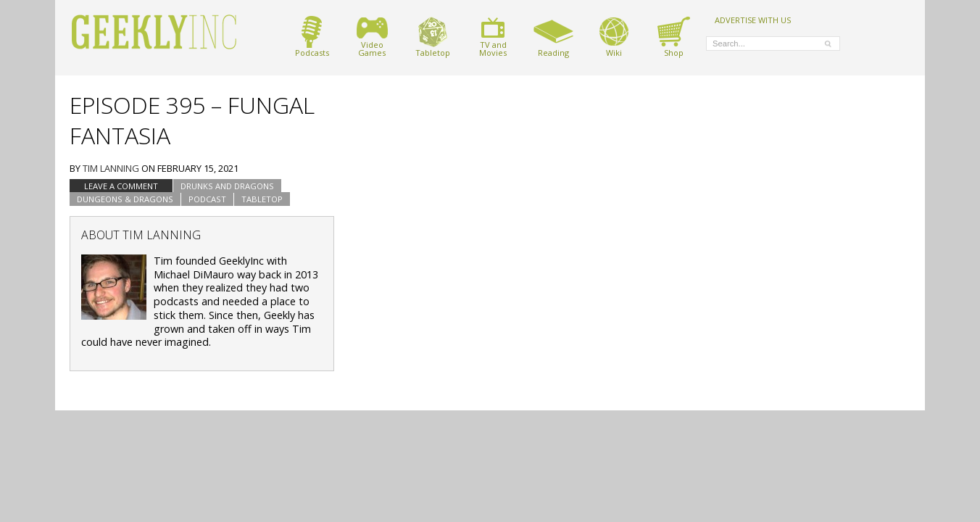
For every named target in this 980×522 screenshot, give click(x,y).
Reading (553, 37)
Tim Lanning (111, 168)
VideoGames (372, 37)
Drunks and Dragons (227, 186)
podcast (207, 199)
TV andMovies (493, 37)
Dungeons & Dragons (125, 199)
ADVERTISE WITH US (753, 20)
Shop (674, 37)
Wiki (614, 37)
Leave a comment (121, 186)
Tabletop (433, 37)
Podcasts (312, 37)
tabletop (262, 199)
